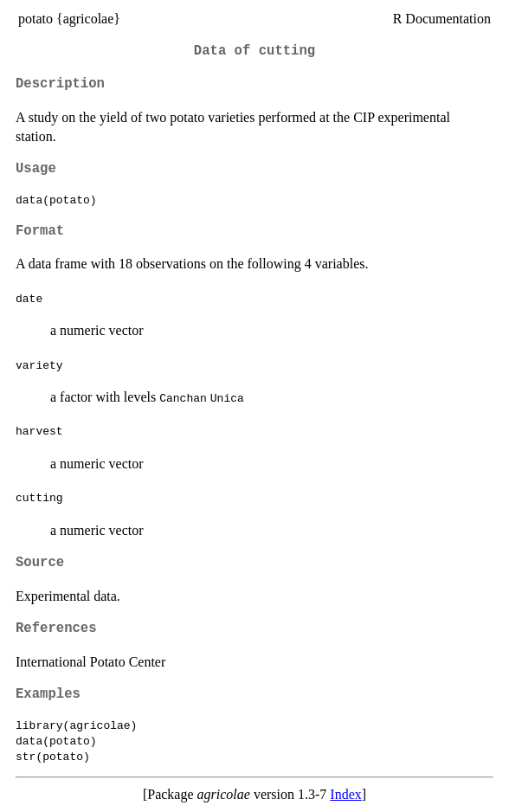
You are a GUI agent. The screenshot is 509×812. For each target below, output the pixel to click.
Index (345, 794)
